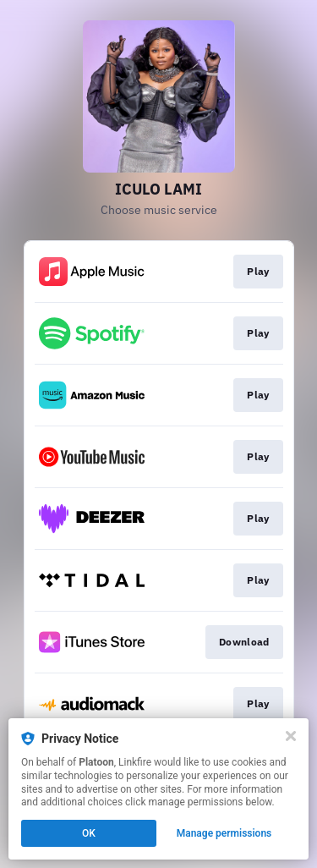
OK (89, 833)
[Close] (291, 736)
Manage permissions (224, 833)
